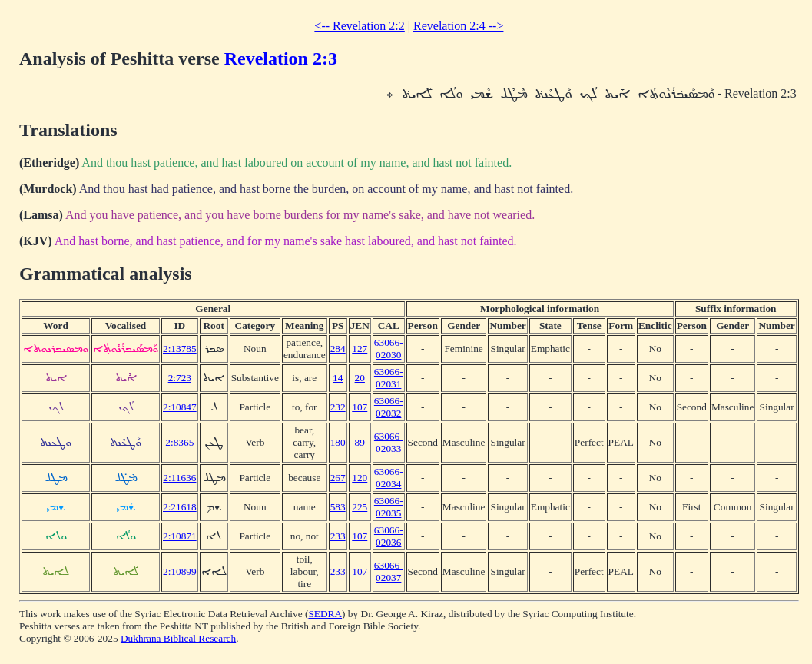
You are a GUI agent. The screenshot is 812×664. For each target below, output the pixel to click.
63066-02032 (389, 407)
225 (360, 507)
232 (338, 407)
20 (360, 378)
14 (338, 378)
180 (338, 442)
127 (360, 349)
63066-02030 (389, 349)
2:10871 (180, 536)
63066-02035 (389, 507)
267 (338, 478)
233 (338, 536)
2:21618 (180, 507)
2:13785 (180, 349)
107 (360, 407)
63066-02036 (389, 536)
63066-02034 (389, 478)
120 (360, 478)
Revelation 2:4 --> (458, 26)
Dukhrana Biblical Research (178, 638)
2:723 (180, 378)
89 (360, 442)
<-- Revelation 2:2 (359, 26)
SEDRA (325, 614)
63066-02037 (389, 571)
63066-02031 (389, 378)
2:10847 (180, 407)
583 (338, 507)
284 (338, 349)
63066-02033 (389, 442)
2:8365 (179, 442)
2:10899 (180, 571)
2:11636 (179, 478)
